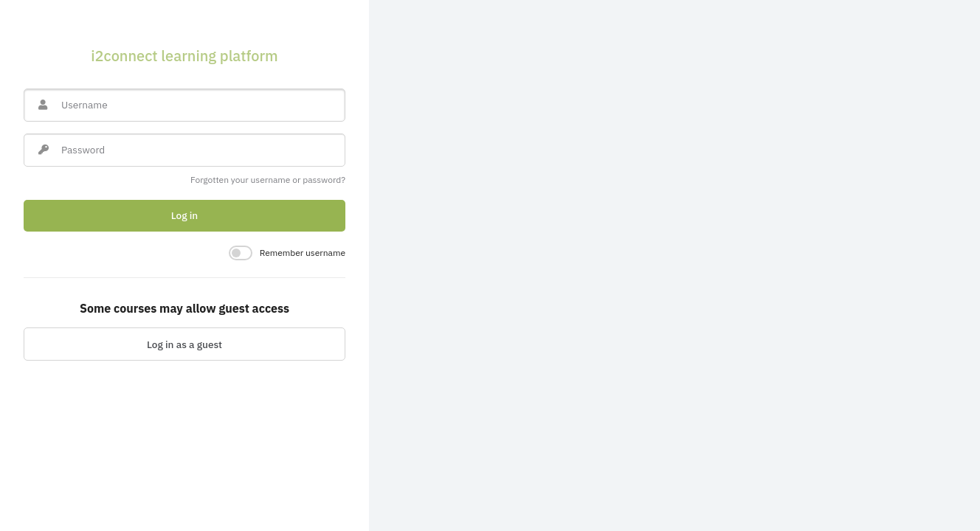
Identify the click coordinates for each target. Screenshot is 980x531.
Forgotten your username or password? (268, 180)
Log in (185, 215)
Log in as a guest (184, 344)
